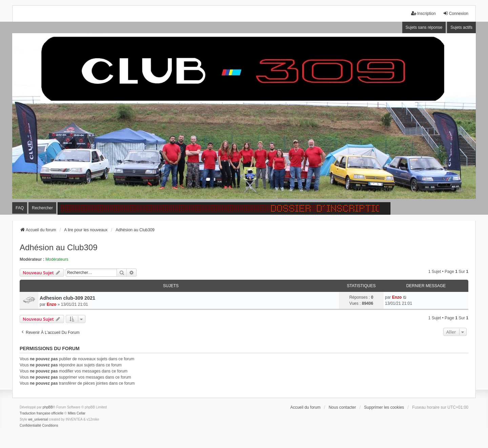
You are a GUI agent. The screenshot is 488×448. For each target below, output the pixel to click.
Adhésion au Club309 (59, 247)
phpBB (48, 407)
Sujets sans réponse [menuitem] (424, 27)
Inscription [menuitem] (423, 13)
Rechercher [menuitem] (42, 208)
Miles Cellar (77, 413)
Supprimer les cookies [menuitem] (384, 407)
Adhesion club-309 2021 (67, 298)
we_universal (38, 419)
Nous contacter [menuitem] (342, 407)
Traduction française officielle (42, 413)
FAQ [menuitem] (20, 208)
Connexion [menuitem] (456, 13)
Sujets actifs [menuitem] (461, 27)
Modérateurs (57, 259)
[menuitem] (30, 426)
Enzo (52, 304)
